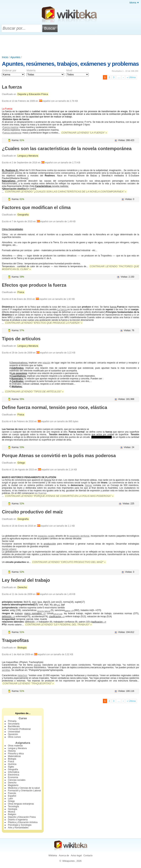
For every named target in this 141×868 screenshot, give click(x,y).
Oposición (13, 734)
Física (21, 292)
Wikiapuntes (68, 861)
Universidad (14, 732)
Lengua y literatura (28, 156)
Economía (13, 777)
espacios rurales (46, 536)
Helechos (22, 675)
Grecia (48, 480)
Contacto (88, 856)
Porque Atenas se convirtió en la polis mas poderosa (59, 456)
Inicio (5, 57)
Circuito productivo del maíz (32, 512)
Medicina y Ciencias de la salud (24, 788)
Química (12, 764)
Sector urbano (9, 549)
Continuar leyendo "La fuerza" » (84, 133)
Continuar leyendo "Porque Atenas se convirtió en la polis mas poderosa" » (59, 496)
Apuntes (15, 57)
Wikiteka (53, 856)
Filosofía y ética (16, 754)
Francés (12, 793)
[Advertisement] (71, 45)
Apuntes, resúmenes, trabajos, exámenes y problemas (70, 64)
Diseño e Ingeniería (18, 820)
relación (46, 363)
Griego (21, 463)
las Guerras (41, 493)
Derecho (22, 587)
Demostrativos (19, 363)
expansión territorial (79, 536)
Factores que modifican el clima (36, 207)
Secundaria (14, 724)
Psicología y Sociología (20, 825)
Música (12, 812)
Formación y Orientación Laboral (24, 791)
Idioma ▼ (134, 3)
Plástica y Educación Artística (23, 822)
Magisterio (13, 785)
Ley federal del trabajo (26, 580)
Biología (22, 648)
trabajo (19, 613)
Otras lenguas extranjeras (21, 804)
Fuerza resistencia (12, 133)
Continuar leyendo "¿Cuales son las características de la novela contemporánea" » (66, 192)
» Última (131, 77)
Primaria (12, 721)
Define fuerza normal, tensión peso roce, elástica (55, 407)
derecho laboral (44, 611)
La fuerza (12, 87)
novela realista (60, 186)
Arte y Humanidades (18, 828)
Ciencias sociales (17, 780)
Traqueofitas (15, 640)
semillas (6, 670)
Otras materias (15, 746)
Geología (13, 809)
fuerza (113, 307)
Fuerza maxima (10, 127)
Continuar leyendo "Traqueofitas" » (28, 683)
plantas (37, 665)
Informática (13, 772)
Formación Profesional (19, 729)
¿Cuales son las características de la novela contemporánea (67, 149)
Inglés (11, 767)
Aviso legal (76, 856)
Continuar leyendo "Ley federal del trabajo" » (59, 625)
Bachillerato (14, 726)
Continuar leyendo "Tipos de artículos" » (34, 392)
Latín (10, 799)
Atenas (88, 485)
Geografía (23, 215)
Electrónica (13, 775)
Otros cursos (14, 737)
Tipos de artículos (21, 339)
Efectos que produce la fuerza (34, 285)
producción (50, 544)
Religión (12, 814)
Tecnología (13, 806)
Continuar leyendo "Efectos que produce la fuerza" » (44, 323)
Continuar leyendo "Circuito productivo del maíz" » (69, 562)
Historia (12, 751)
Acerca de (64, 856)
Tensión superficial (102, 437)
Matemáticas (14, 756)
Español (12, 796)
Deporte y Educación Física (33, 94)
